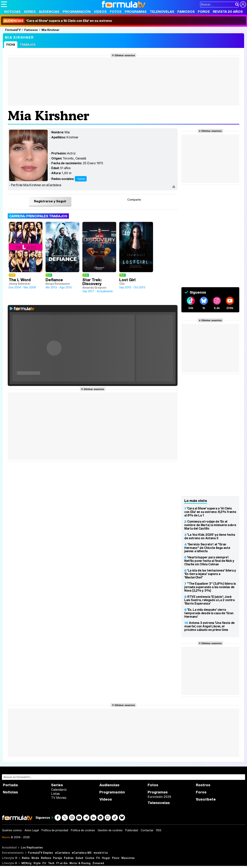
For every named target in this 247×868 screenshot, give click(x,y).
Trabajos (28, 45)
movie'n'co (101, 853)
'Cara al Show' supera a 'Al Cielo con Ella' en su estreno (57, 21)
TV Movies (59, 798)
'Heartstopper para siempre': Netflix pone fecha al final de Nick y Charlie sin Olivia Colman (209, 561)
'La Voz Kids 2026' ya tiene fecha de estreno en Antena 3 (210, 536)
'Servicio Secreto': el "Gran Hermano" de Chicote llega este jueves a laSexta (207, 548)
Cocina (90, 858)
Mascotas (128, 858)
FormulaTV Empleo (41, 853)
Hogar (106, 858)
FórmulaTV (13, 30)
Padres (69, 858)
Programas (136, 11)
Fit (98, 858)
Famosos (186, 11)
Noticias (12, 11)
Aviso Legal (32, 830)
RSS (159, 830)
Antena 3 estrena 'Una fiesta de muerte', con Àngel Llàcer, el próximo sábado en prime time (209, 626)
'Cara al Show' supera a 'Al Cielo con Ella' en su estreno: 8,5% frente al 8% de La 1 (210, 512)
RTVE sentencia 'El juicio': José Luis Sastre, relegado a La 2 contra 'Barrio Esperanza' (209, 600)
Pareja (58, 858)
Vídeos (100, 11)
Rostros (203, 785)
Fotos (116, 11)
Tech (51, 863)
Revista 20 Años (228, 11)
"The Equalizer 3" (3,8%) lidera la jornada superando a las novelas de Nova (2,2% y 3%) (210, 587)
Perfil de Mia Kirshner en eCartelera (36, 185)
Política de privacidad (55, 830)
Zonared (98, 863)
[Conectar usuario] (243, 4)
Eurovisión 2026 (159, 797)
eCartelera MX (82, 853)
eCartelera (62, 853)
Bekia (26, 858)
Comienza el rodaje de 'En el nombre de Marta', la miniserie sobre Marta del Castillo (210, 525)
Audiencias (49, 11)
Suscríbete (206, 799)
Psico (116, 858)
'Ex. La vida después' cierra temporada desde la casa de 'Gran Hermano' (209, 613)
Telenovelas (162, 11)
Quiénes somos (12, 830)
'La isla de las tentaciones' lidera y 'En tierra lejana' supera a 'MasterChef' (210, 574)
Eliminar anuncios (125, 55)
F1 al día (62, 863)
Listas (55, 794)
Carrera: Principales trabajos (38, 216)
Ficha (11, 45)
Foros (204, 11)
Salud (79, 858)
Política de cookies (83, 830)
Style (37, 863)
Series (30, 11)
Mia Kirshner (50, 30)
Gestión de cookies (110, 830)
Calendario (59, 790)
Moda (35, 858)
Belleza (46, 858)
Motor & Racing (80, 863)
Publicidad (132, 830)
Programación (77, 11)
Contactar (147, 830)
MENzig (26, 863)
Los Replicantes (32, 847)
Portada (10, 785)
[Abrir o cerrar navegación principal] (4, 4)
